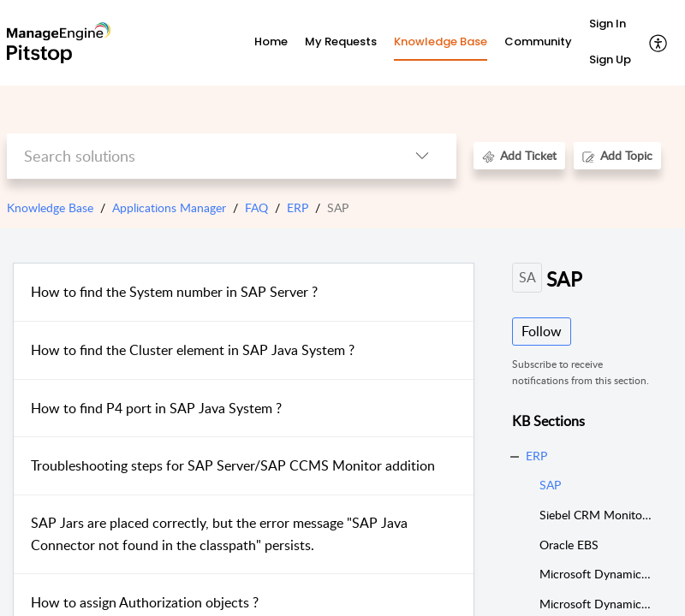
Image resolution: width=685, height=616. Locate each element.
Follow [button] (542, 331)
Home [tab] (271, 41)
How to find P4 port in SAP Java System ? (156, 408)
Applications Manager (169, 207)
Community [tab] (538, 41)
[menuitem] (610, 25)
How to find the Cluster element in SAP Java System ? (193, 350)
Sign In (608, 24)
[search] (197, 156)
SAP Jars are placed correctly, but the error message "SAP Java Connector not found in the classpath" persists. (219, 534)
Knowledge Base (50, 207)
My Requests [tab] (341, 41)
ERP (298, 207)
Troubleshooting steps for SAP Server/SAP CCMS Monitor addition (233, 465)
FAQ (256, 207)
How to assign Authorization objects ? (145, 602)
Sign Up (610, 59)
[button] (659, 43)
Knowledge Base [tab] (441, 41)
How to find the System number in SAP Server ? (174, 292)
